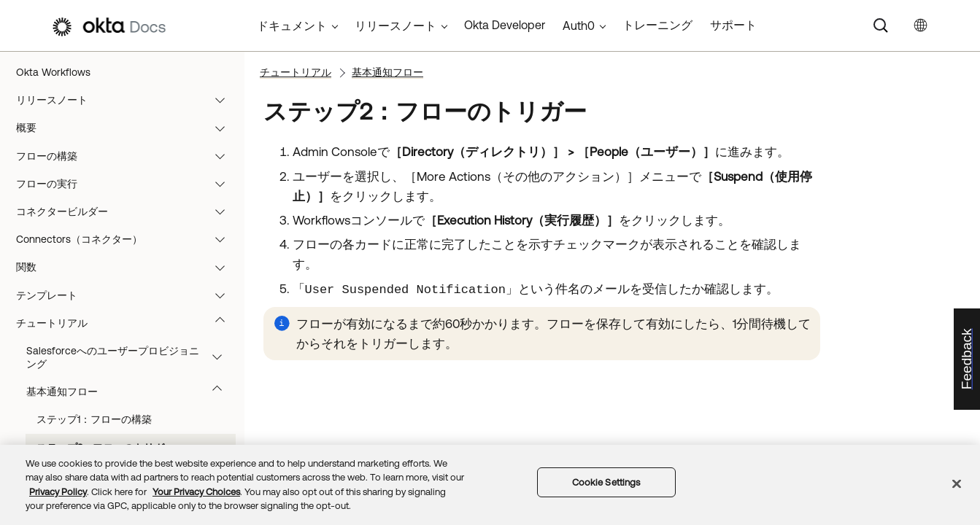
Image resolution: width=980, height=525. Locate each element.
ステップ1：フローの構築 (94, 419)
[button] (223, 100)
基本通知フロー (131, 392)
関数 (127, 267)
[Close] (957, 483)
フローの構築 (127, 156)
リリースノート (127, 100)
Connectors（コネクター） (127, 239)
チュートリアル (127, 323)
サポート (733, 25)
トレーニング (657, 25)
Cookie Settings (606, 482)
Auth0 (579, 26)
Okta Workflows (53, 72)
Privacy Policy (58, 492)
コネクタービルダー (127, 211)
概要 (127, 128)
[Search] (881, 26)
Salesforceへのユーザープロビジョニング (131, 357)
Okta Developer (505, 25)
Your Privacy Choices (196, 492)
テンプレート (127, 295)
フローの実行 (127, 184)
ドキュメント (292, 26)
